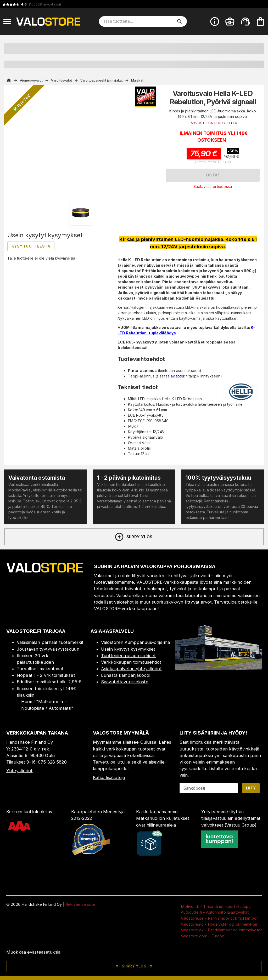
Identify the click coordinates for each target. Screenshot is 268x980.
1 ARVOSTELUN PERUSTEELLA (213, 123)
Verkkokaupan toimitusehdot (131, 662)
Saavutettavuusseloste (125, 682)
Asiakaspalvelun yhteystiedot (131, 669)
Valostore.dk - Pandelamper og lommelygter (221, 930)
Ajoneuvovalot (31, 80)
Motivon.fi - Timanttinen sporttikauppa (216, 906)
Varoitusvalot (61, 80)
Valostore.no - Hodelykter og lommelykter (219, 924)
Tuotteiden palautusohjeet (128, 656)
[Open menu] (7, 21)
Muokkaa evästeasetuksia (33, 952)
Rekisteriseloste (80, 904)
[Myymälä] (218, 668)
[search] (180, 21)
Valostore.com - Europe (203, 936)
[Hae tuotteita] (139, 21)
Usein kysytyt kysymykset (128, 649)
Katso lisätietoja (109, 777)
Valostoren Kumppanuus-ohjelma (135, 642)
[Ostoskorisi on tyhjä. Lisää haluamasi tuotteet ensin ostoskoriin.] (260, 21)
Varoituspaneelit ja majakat (102, 80)
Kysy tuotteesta (31, 246)
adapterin (179, 376)
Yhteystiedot (19, 771)
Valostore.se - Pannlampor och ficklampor (219, 918)
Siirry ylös (133, 537)
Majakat (137, 80)
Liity (251, 788)
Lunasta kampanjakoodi (126, 675)
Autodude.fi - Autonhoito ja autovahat (215, 912)
